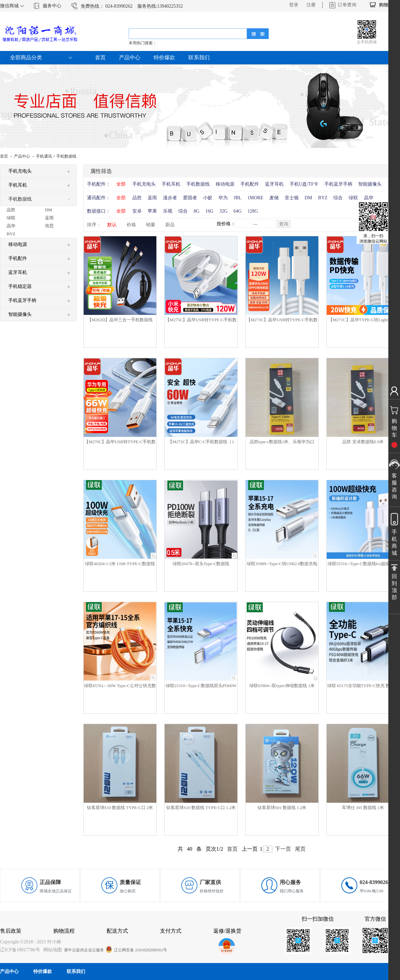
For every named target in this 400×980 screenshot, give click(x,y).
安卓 (137, 211)
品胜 (137, 198)
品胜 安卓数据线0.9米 (363, 442)
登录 (294, 5)
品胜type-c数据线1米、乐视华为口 (282, 442)
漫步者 (170, 198)
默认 (112, 225)
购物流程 (64, 931)
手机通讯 (44, 156)
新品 (170, 225)
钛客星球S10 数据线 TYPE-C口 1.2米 (201, 808)
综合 (338, 198)
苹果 (152, 211)
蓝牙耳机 (274, 184)
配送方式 (117, 931)
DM (308, 198)
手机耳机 (171, 184)
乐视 (168, 211)
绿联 (353, 198)
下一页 (283, 849)
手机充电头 (144, 184)
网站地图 (51, 950)
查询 (284, 224)
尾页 (300, 849)
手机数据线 (66, 156)
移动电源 (225, 184)
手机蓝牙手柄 (338, 184)
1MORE (255, 198)
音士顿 (292, 198)
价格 (131, 225)
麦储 (274, 198)
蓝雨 (152, 198)
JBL (237, 198)
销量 (151, 225)
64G (237, 211)
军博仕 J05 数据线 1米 (363, 808)
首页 (100, 57)
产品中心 (22, 156)
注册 (311, 5)
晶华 (369, 198)
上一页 (250, 849)
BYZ (323, 198)
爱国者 (190, 198)
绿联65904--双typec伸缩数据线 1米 (282, 686)
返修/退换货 (227, 931)
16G (209, 211)
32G (223, 211)
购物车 (386, 5)
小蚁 (208, 198)
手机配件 (250, 184)
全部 (121, 184)
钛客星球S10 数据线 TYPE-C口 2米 (120, 808)
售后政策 (11, 931)
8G (196, 211)
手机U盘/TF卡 (304, 184)
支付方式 (171, 931)
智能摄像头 (370, 184)
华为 (223, 198)
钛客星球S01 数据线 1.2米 (282, 808)
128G (253, 211)
